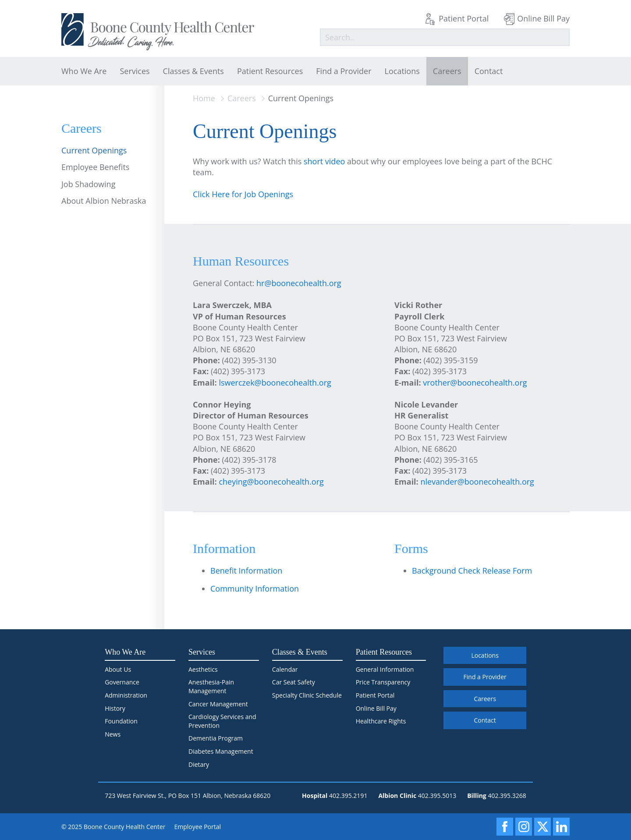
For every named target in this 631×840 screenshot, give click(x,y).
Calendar (285, 669)
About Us (118, 669)
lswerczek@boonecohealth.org (275, 383)
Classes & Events (193, 71)
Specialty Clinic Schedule (307, 695)
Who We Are (84, 71)
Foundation (121, 721)
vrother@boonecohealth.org (475, 383)
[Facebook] (505, 827)
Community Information (255, 588)
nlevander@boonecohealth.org (477, 482)
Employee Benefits (95, 167)
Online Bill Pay (543, 18)
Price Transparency (383, 682)
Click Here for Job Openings (243, 194)
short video (324, 161)
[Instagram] (524, 827)
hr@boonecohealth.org (299, 283)
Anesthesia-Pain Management (211, 686)
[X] (542, 827)
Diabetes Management (221, 751)
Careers (447, 71)
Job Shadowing (88, 184)
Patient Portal (464, 18)
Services (135, 71)
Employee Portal (198, 827)
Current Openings (94, 150)
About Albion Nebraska (104, 201)
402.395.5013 (437, 796)
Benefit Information (246, 571)
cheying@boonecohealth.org (271, 482)
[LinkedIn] (561, 827)
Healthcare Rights (381, 721)
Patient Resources (270, 71)
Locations (402, 71)
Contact (489, 71)
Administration (126, 695)
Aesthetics (203, 669)
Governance (122, 682)
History (115, 708)
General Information (385, 669)
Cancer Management (218, 704)
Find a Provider (344, 71)
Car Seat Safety (294, 682)
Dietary (199, 764)
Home (204, 98)
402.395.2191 (348, 796)
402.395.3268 (507, 796)
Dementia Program (216, 738)
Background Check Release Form (472, 571)
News (113, 734)
